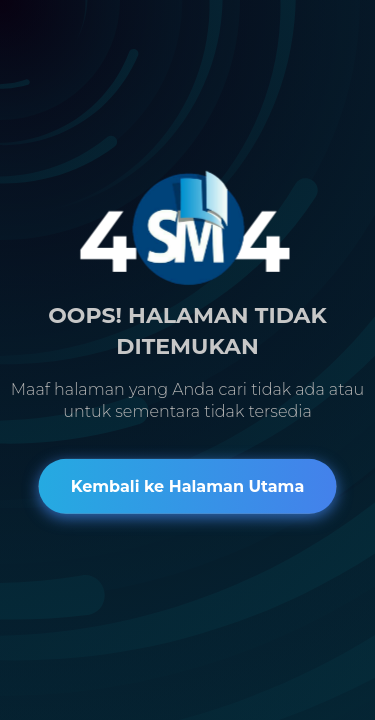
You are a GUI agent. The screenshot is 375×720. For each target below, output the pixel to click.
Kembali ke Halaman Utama (188, 486)
